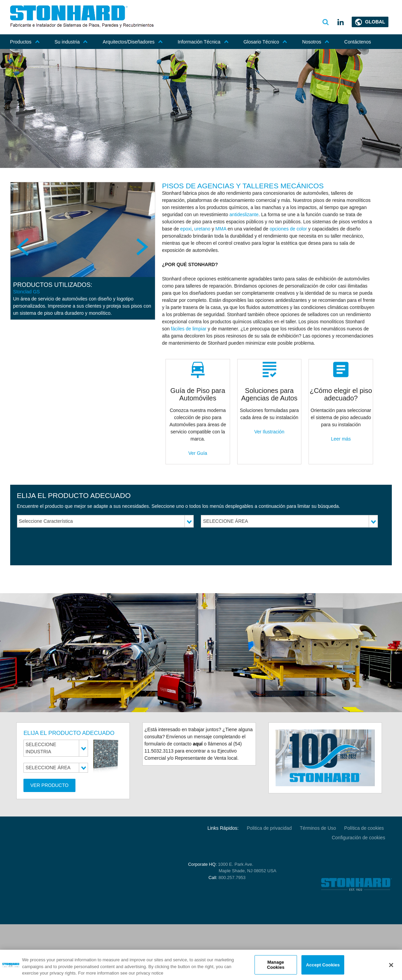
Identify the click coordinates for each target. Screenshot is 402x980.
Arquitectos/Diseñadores (133, 42)
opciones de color (288, 229)
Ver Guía (198, 453)
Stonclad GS (27, 292)
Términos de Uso (318, 828)
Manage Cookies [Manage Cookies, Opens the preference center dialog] (276, 965)
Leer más (341, 439)
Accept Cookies (323, 965)
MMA (221, 229)
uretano (202, 229)
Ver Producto (49, 785)
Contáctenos (358, 42)
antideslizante (244, 214)
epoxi (186, 229)
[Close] (391, 965)
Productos (25, 42)
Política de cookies (365, 828)
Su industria (71, 42)
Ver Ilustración (269, 432)
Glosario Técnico (265, 42)
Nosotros (316, 42)
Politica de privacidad (269, 828)
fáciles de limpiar (189, 329)
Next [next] (142, 247)
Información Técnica (203, 42)
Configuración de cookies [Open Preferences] (358, 838)
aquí (198, 744)
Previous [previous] (24, 247)
